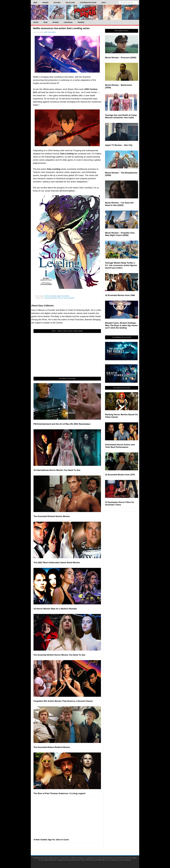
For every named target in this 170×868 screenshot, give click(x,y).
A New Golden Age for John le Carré (51, 840)
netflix (61, 298)
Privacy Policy (101, 860)
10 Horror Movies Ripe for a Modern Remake (55, 609)
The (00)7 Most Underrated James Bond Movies (57, 562)
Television (65, 296)
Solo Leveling (69, 298)
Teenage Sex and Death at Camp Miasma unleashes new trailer (121, 116)
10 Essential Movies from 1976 (120, 475)
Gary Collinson (50, 296)
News (59, 296)
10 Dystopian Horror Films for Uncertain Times (120, 503)
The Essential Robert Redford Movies (52, 747)
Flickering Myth (85, 12)
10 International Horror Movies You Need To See (57, 470)
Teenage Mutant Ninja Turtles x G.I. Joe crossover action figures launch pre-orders (121, 265)
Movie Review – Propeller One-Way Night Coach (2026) (120, 234)
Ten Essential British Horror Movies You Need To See (59, 655)
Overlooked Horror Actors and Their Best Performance (120, 446)
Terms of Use (90, 860)
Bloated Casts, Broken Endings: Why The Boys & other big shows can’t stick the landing (121, 325)
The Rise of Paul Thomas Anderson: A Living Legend (59, 793)
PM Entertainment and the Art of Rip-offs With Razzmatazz (62, 424)
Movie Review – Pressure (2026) (121, 58)
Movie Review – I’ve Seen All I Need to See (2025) (120, 204)
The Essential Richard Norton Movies (52, 516)
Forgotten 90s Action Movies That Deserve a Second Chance (63, 701)
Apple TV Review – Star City (119, 145)
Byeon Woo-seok (51, 298)
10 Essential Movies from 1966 (120, 295)
